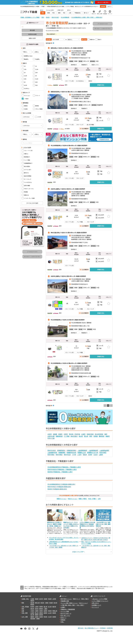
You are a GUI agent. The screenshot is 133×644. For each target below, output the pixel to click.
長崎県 (41, 617)
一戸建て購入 (64, 605)
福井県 (54, 607)
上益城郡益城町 (104, 450)
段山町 (81, 436)
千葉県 (47, 603)
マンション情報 (65, 611)
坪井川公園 (51, 438)
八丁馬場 (67, 436)
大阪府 (32, 611)
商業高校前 (59, 436)
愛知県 (32, 609)
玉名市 (96, 455)
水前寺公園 (51, 436)
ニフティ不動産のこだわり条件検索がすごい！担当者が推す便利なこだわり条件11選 (87, 525)
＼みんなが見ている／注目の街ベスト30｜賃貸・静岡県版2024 (103, 524)
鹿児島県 (33, 618)
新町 (91, 436)
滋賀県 (45, 611)
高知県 (41, 615)
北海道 (32, 599)
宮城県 (45, 599)
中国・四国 (25, 613)
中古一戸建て (92, 499)
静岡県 (41, 609)
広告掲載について (96, 605)
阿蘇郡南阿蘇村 (71, 450)
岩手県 (41, 599)
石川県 (50, 607)
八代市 (74, 455)
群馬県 (32, 604)
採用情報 (110, 628)
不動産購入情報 (65, 601)
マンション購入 (65, 603)
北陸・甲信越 (25, 607)
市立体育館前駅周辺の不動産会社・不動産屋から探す (64, 467)
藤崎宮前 (102, 436)
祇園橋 (55, 434)
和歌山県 (55, 611)
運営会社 (81, 628)
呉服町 (60, 434)
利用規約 (103, 628)
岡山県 (37, 613)
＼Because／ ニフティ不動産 (99, 599)
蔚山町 (86, 436)
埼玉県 (42, 603)
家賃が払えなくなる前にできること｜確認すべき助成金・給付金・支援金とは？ (54, 524)
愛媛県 (37, 615)
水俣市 (90, 455)
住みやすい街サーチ (66, 613)
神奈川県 (37, 603)
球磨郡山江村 (82, 453)
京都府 (41, 611)
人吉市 (79, 455)
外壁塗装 (63, 620)
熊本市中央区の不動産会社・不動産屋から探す (62, 469)
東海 (23, 609)
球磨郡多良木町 (71, 453)
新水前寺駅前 (99, 434)
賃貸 (62, 599)
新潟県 (32, 607)
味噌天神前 (90, 434)
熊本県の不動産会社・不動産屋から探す (60, 472)
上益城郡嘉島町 (93, 450)
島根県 (45, 613)
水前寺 (50, 434)
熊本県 (45, 617)
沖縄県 (38, 618)
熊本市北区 (67, 455)
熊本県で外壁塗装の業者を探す (57, 489)
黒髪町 (108, 436)
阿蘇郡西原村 (61, 450)
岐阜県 (37, 609)
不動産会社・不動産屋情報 (68, 609)
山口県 (50, 613)
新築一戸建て (83, 499)
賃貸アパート (77, 599)
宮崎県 (54, 617)
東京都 (32, 603)
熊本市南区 (59, 455)
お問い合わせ (95, 603)
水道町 (83, 434)
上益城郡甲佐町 (52, 453)
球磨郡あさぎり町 (93, 453)
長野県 (41, 607)
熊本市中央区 (52, 450)
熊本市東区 (103, 453)
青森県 (37, 599)
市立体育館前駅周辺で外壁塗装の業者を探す (61, 484)
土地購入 (63, 607)
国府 (106, 434)
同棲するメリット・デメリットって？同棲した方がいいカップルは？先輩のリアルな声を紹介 (71, 525)
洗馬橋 (96, 436)
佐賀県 (37, 617)
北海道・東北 (25, 599)
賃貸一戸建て (85, 599)
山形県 (54, 599)
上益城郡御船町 (82, 450)
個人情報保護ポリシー (92, 628)
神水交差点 (74, 436)
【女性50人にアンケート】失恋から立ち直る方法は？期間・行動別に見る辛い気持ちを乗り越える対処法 (96, 539)
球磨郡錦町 (62, 453)
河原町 (66, 434)
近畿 (23, 611)
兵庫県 (37, 611)
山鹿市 (101, 455)
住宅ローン (63, 618)
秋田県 (50, 599)
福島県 (32, 601)
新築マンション (62, 499)
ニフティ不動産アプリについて (100, 601)
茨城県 (51, 603)
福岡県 (32, 617)
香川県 (32, 615)
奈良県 (50, 611)
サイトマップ (95, 607)
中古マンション (73, 499)
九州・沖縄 (25, 617)
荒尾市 (85, 455)
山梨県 (37, 607)
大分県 (50, 617)
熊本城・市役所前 (75, 434)
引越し (62, 622)
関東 (23, 603)
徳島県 (54, 613)
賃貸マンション (68, 599)
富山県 (45, 607)
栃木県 (55, 603)
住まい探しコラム (65, 616)
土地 (99, 499)
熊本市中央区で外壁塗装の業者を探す (59, 487)
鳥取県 (41, 613)
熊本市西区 (51, 455)
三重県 (45, 609)
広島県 (32, 613)
